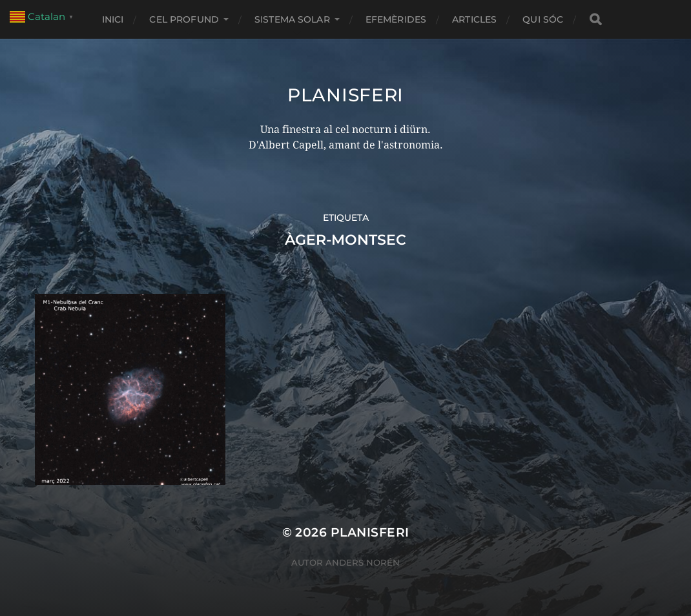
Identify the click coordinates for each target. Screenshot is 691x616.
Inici (113, 19)
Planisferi (345, 95)
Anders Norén (363, 562)
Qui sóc (543, 19)
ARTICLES (474, 19)
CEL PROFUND (184, 19)
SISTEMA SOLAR (292, 19)
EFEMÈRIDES (396, 19)
